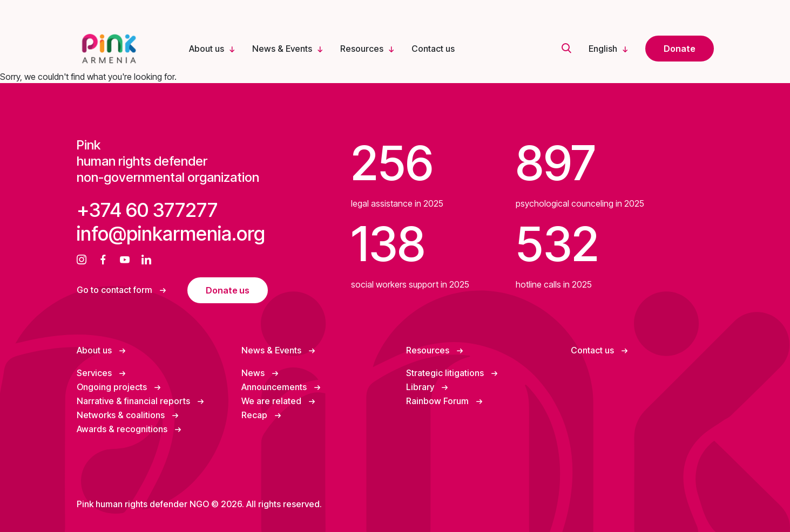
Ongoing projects (113, 387)
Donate (680, 49)
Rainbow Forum (438, 401)
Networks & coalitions (122, 415)
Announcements (275, 387)
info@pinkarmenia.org (171, 234)
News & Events (282, 49)
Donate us (228, 290)
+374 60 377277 (147, 210)
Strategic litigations (446, 373)
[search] (566, 49)
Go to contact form (116, 290)
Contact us (433, 49)
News (254, 373)
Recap (255, 415)
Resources (362, 49)
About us (207, 49)
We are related (272, 401)
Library (421, 387)
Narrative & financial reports (134, 401)
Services (95, 373)
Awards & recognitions (123, 429)
